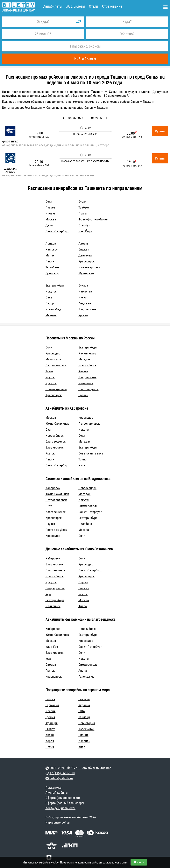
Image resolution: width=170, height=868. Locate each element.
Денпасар (85, 255)
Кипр (82, 747)
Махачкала (53, 359)
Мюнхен (51, 315)
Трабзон (84, 207)
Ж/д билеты (76, 6)
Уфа (48, 594)
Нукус (82, 297)
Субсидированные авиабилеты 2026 (71, 817)
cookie (55, 862)
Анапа (83, 606)
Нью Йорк (85, 231)
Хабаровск (53, 488)
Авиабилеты (53, 6)
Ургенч (83, 315)
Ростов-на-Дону (56, 530)
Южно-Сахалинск (57, 424)
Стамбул (84, 225)
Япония (83, 735)
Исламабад (53, 309)
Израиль (84, 741)
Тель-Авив (52, 267)
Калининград (87, 353)
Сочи (49, 347)
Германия (52, 705)
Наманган (85, 291)
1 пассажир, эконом (85, 46)
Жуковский (86, 273)
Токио (82, 459)
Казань (83, 371)
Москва (51, 219)
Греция (50, 717)
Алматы (84, 243)
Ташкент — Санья (43, 108)
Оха (48, 429)
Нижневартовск (89, 267)
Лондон (51, 243)
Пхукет (50, 207)
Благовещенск (88, 389)
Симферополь (88, 506)
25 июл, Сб (43, 34)
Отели (93, 6)
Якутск (50, 377)
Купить (160, 131)
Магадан (84, 359)
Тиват (49, 371)
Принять (139, 862)
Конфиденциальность (61, 808)
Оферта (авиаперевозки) (63, 798)
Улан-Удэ (52, 647)
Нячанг (50, 213)
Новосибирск (87, 365)
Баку (49, 297)
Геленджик (86, 676)
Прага (83, 213)
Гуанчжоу (52, 273)
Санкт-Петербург (57, 231)
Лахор (50, 303)
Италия (51, 711)
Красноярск (87, 261)
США (82, 711)
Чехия (50, 747)
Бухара (83, 285)
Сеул (49, 201)
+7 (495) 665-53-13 (62, 773)
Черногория (87, 723)
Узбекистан (86, 729)
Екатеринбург (55, 285)
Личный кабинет (57, 793)
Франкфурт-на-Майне (93, 219)
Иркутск (51, 291)
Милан (50, 255)
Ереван (83, 395)
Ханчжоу (52, 249)
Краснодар (53, 353)
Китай (50, 735)
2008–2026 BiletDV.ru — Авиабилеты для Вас (80, 768)
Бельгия (84, 699)
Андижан (85, 303)
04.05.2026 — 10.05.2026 (85, 118)
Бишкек (84, 249)
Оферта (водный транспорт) (65, 803)
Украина (84, 705)
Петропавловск (56, 365)
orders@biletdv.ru (61, 778)
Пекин (50, 261)
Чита (82, 465)
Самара (51, 665)
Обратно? (127, 34)
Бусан (82, 201)
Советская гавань (91, 453)
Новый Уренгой (56, 389)
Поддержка (54, 787)
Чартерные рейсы (58, 822)
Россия (50, 699)
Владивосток (87, 309)
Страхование (112, 6)
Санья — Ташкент (143, 102)
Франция (52, 723)
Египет (50, 729)
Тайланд (84, 717)
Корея (50, 741)
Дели (49, 225)
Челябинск (86, 383)
